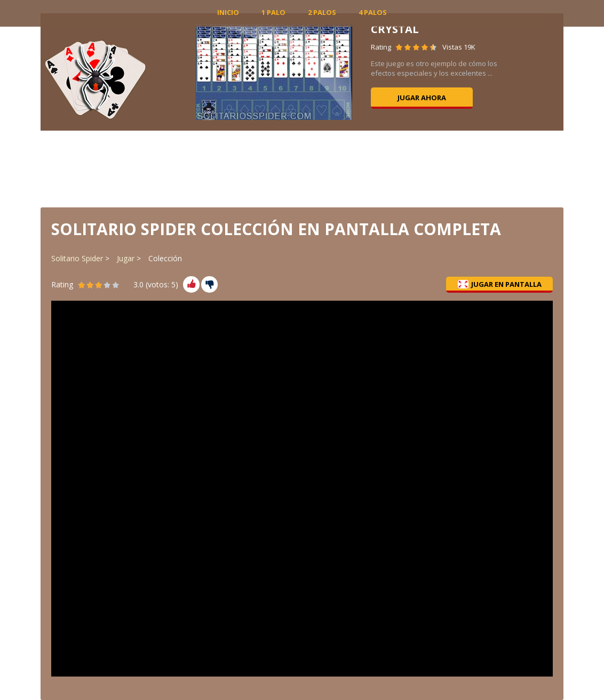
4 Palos (373, 12)
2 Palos (322, 12)
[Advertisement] (302, 168)
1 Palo (273, 12)
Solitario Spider (77, 258)
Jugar (126, 258)
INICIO (228, 12)
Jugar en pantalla (500, 284)
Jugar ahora (422, 98)
